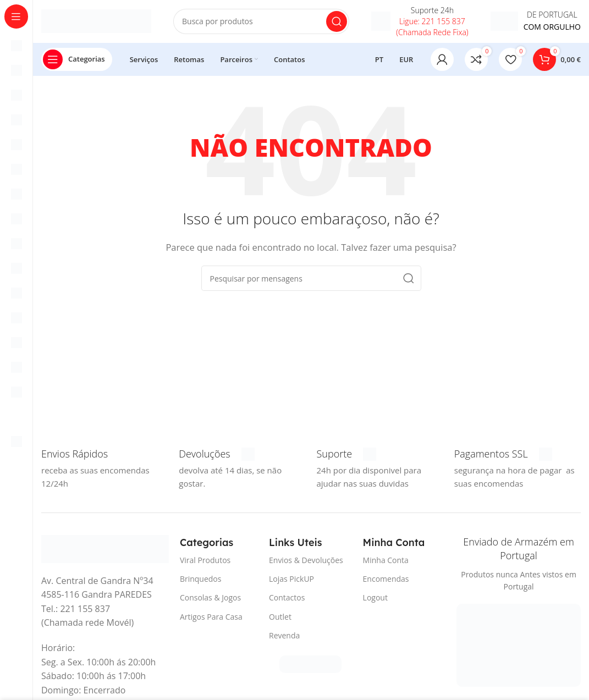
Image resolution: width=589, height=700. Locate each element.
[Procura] (261, 22)
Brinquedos (201, 580)
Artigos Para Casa (211, 618)
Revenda (284, 636)
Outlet (280, 618)
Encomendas (386, 580)
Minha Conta (386, 561)
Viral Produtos (205, 561)
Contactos (287, 599)
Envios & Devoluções (306, 561)
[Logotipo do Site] (96, 21)
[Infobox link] (420, 22)
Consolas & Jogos (210, 599)
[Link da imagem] (105, 549)
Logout (375, 599)
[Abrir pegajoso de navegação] (77, 60)
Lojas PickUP (291, 580)
